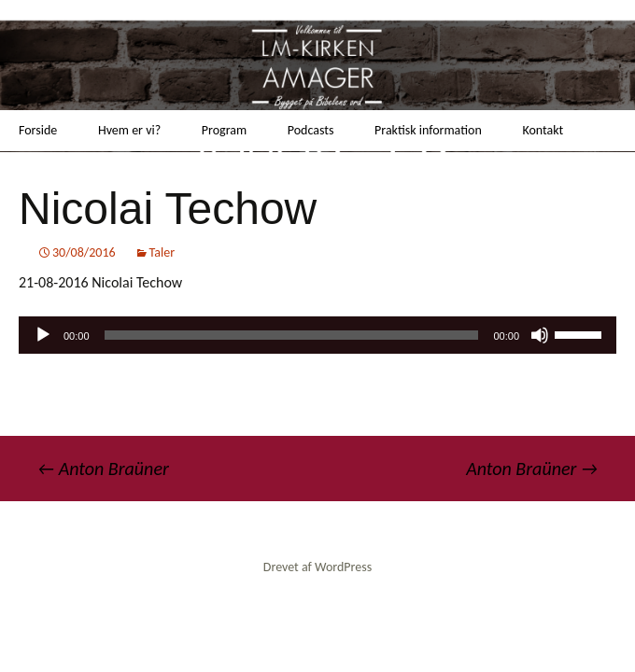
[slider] (292, 335)
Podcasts (311, 130)
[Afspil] (43, 335)
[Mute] (540, 335)
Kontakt (543, 130)
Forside (38, 130)
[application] (317, 335)
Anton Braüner (103, 469)
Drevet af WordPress (317, 567)
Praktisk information (428, 130)
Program (224, 130)
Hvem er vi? (129, 130)
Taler (162, 252)
